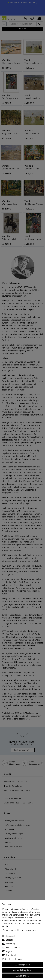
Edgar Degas (7, 604)
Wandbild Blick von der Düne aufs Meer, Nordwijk (11, 62)
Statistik (10, 940)
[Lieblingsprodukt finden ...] (23, 24)
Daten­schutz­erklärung (13, 930)
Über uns (8, 891)
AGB (6, 865)
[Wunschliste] (32, 18)
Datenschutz (9, 873)
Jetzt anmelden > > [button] (22, 750)
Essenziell (10, 936)
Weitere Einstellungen (12, 959)
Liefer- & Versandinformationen (17, 825)
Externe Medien (13, 948)
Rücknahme (9, 829)
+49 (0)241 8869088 (13, 798)
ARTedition (9, 886)
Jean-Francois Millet (21, 558)
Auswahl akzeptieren (23, 970)
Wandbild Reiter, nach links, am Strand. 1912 (11, 238)
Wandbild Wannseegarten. (9, 203)
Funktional (11, 955)
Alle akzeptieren (23, 965)
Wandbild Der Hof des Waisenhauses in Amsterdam (34, 203)
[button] (22, 29)
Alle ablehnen (23, 976)
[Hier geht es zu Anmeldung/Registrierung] (25, 18)
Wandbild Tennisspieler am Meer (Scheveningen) (34, 62)
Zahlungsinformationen (14, 821)
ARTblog (8, 842)
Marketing (11, 944)
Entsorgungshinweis (12, 878)
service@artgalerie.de (15, 786)
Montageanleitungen (13, 838)
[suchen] (40, 24)
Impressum (9, 882)
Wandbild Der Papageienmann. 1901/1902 (11, 97)
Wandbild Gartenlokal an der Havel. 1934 (34, 167)
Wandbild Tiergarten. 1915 (9, 132)
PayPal (9, 951)
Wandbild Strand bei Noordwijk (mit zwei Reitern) (11, 167)
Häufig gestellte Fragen (13, 834)
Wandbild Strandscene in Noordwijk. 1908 (34, 97)
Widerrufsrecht (10, 869)
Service (7, 813)
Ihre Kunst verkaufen (13, 847)
